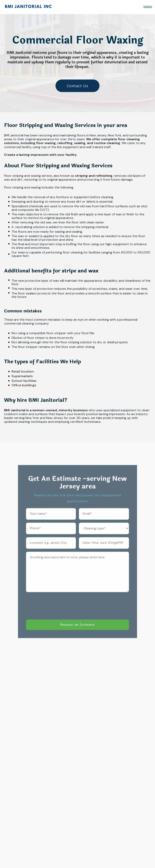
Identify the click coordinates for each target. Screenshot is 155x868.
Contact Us (77, 86)
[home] (28, 7)
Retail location (23, 372)
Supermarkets (22, 376)
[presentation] (57, 611)
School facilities (24, 381)
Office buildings (24, 385)
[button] (148, 7)
